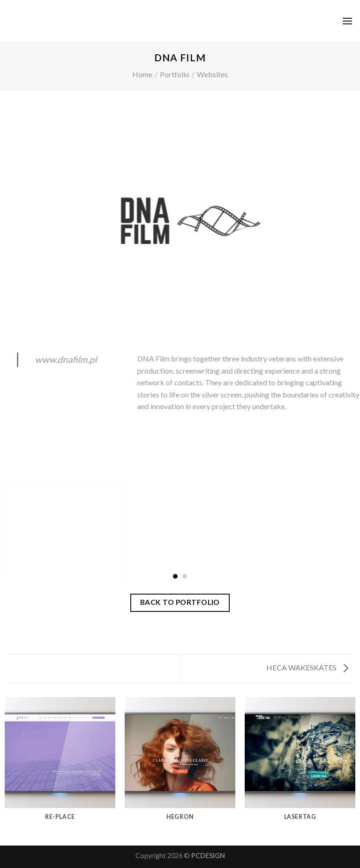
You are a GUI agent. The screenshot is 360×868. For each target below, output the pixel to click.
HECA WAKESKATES (307, 667)
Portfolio (175, 74)
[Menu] (347, 21)
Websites (212, 74)
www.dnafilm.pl (71, 359)
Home (142, 74)
